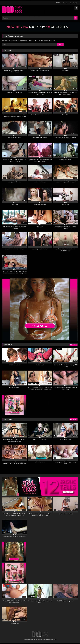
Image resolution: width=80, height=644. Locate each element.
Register (76, 3)
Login (70, 3)
